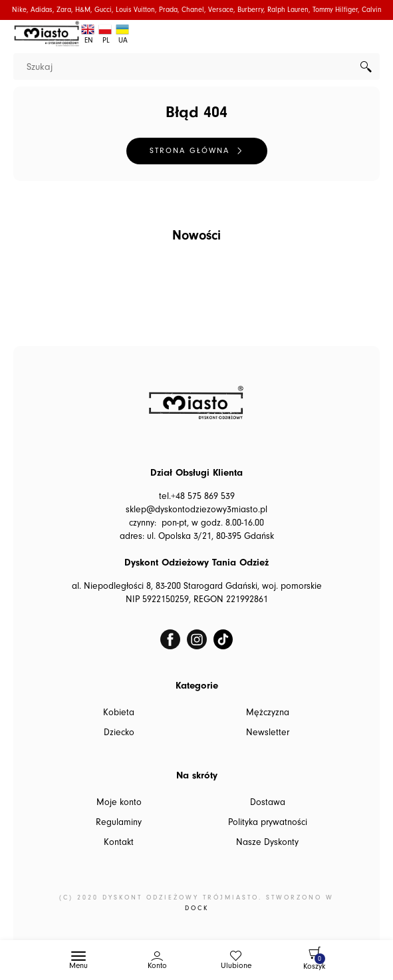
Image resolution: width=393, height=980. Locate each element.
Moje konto (119, 802)
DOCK (197, 908)
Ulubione (236, 966)
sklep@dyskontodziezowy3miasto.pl (196, 510)
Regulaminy (119, 822)
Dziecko (119, 733)
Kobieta (119, 713)
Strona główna (190, 151)
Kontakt (119, 842)
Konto (157, 966)
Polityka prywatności (268, 822)
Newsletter (268, 733)
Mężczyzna (268, 713)
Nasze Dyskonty (267, 842)
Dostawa (268, 802)
